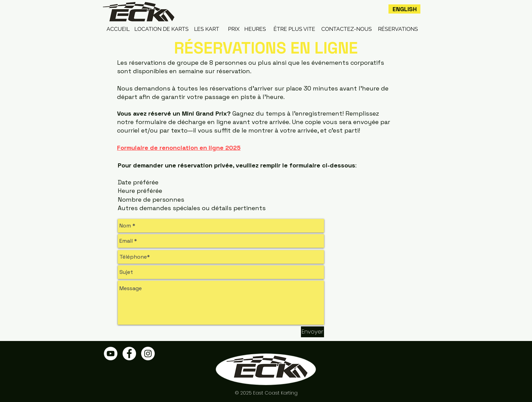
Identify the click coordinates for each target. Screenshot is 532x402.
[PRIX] (234, 29)
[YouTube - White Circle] (111, 354)
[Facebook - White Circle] (129, 354)
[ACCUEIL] (118, 29)
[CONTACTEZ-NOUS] (347, 29)
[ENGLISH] (404, 9)
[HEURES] (255, 29)
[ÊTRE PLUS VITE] (294, 29)
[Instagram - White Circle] (148, 354)
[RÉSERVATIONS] (398, 29)
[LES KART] (207, 29)
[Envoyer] (312, 332)
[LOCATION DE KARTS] (161, 29)
